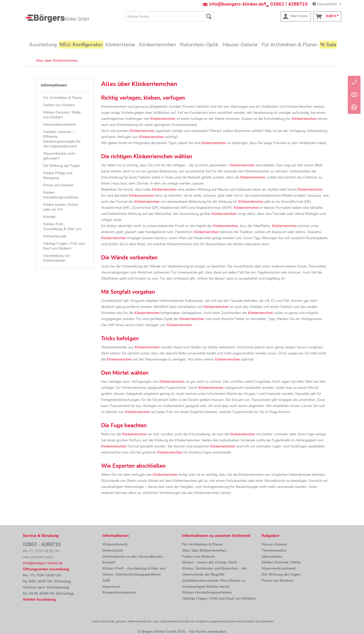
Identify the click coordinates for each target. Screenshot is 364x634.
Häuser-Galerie (274, 544)
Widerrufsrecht (115, 544)
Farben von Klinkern (59, 105)
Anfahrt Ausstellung (39, 599)
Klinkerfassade (55, 236)
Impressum (111, 587)
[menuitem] (169, 16)
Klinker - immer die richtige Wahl (209, 562)
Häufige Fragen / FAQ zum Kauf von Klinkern (64, 246)
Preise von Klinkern (58, 185)
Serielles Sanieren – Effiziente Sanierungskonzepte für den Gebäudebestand (62, 139)
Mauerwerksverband (59, 124)
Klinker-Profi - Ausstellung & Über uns (62, 227)
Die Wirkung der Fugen (62, 166)
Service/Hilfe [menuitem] (325, 4)
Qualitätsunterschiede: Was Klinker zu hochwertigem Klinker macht (214, 584)
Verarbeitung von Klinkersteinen (57, 258)
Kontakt (49, 217)
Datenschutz (113, 550)
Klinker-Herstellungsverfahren (61, 195)
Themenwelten (274, 550)
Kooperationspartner (119, 592)
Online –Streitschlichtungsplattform (132, 574)
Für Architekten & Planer (63, 98)
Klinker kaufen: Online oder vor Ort (61, 207)
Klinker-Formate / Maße (281, 562)
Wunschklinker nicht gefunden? (59, 156)
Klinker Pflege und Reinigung (58, 175)
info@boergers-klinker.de (236, 4)
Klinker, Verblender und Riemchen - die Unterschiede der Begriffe (214, 571)
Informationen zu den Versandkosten (133, 557)
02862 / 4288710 (289, 4)
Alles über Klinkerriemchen (204, 550)
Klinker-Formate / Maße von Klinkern (62, 115)
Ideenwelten (272, 557)
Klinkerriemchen (163, 119)
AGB (106, 581)
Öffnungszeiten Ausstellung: (46, 569)
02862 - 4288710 (42, 545)
